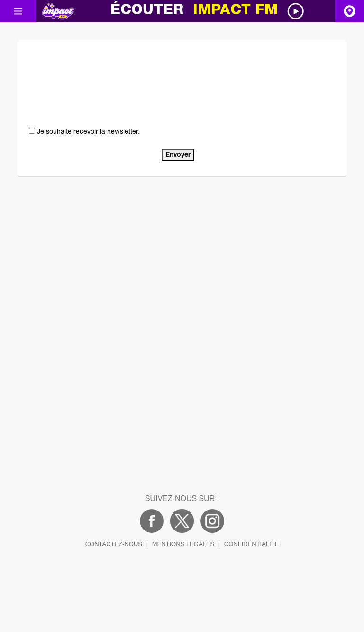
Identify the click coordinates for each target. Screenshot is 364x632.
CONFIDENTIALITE (252, 544)
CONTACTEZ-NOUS (114, 544)
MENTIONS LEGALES (183, 544)
